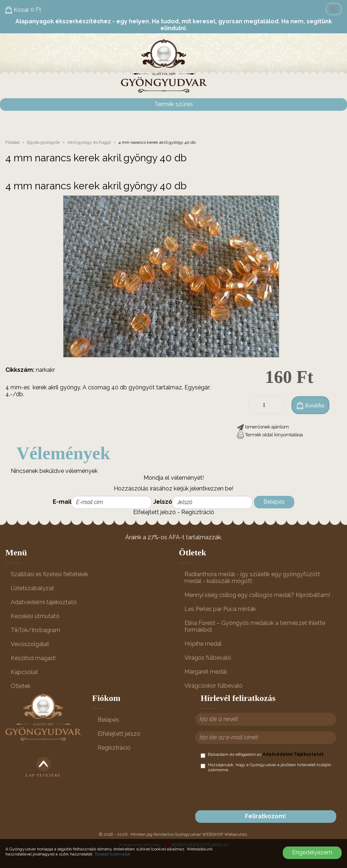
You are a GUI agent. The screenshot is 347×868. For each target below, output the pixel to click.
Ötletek (21, 686)
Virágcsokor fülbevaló (214, 686)
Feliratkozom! (266, 816)
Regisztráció (198, 512)
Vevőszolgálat (30, 644)
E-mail (62, 502)
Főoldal (12, 142)
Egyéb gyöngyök (43, 142)
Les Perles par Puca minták (220, 609)
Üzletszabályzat (32, 588)
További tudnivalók (112, 854)
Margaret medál (206, 672)
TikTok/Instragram (36, 630)
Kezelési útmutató (35, 616)
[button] (263, 427)
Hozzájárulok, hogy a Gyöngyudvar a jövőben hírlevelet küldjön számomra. (266, 767)
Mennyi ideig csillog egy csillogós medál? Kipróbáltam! (257, 595)
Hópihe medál (203, 644)
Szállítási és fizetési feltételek (50, 574)
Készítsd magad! (33, 658)
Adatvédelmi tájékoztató (44, 602)
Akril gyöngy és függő (89, 142)
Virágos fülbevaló (208, 658)
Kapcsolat (24, 672)
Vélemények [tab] (63, 453)
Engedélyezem (312, 852)
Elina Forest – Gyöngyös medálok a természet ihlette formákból (255, 626)
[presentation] (255, 791)
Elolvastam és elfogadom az (262, 755)
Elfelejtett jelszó (154, 512)
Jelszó (163, 502)
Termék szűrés (174, 104)
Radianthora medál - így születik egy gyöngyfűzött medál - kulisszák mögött (252, 578)
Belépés (274, 502)
